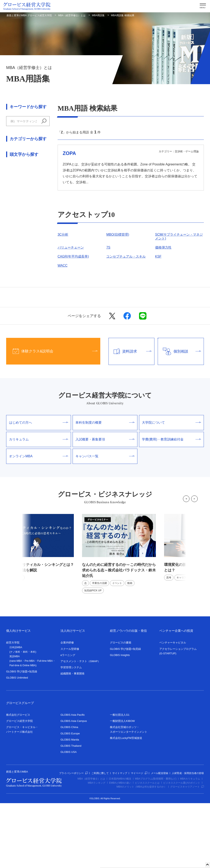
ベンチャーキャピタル (173, 708)
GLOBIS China (69, 792)
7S (108, 247)
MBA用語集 (98, 15)
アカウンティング (19, 163)
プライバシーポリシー (73, 838)
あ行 (9, 252)
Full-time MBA (45, 726)
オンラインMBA (39, 521)
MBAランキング (97, 848)
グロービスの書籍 (121, 708)
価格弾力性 (163, 247)
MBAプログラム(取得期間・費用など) (156, 844)
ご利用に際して (100, 838)
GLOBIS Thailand (71, 811)
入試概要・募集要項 (105, 504)
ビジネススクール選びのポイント (182, 848)
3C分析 (63, 234)
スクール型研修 (70, 714)
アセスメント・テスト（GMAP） (80, 726)
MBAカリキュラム (190, 844)
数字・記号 (14, 330)
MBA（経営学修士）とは (72, 15)
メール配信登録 (160, 838)
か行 (20, 252)
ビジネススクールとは (147, 848)
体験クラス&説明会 (52, 416)
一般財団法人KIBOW (122, 786)
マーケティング (18, 181)
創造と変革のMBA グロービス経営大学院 (29, 15)
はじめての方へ (39, 488)
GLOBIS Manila (70, 804)
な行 (9, 261)
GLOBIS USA (69, 817)
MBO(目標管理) (118, 234)
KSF (158, 256)
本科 (33, 717)
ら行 (9, 270)
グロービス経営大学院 (19, 786)
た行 (42, 252)
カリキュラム (39, 504)
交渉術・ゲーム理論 (21, 199)
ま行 (31, 261)
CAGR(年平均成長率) (73, 256)
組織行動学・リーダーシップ (27, 217)
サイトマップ (120, 838)
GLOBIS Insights (120, 720)
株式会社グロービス (18, 780)
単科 (25, 717)
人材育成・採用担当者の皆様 (188, 838)
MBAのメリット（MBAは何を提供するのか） (142, 852)
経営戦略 (13, 190)
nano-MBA (16, 726)
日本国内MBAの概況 (120, 844)
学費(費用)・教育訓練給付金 (171, 504)
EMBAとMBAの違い (120, 848)
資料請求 (130, 416)
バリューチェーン (71, 247)
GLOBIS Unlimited (17, 743)
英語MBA (15, 721)
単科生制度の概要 (105, 488)
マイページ (139, 838)
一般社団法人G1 (120, 780)
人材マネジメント (19, 208)
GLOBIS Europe (70, 798)
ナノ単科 (15, 717)
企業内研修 (67, 708)
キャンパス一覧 (105, 521)
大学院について (171, 488)
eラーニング (68, 720)
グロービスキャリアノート (187, 852)
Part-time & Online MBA (22, 730)
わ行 (20, 270)
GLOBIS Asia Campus (74, 786)
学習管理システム (71, 732)
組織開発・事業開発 (72, 739)
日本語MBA (16, 712)
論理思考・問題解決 (21, 226)
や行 (42, 261)
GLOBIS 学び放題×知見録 (22, 737)
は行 (20, 261)
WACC (63, 265)
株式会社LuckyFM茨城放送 (126, 803)
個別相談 (179, 416)
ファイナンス (16, 172)
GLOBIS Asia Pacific (73, 780)
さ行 (31, 252)
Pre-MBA (30, 726)
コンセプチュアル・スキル (126, 256)
